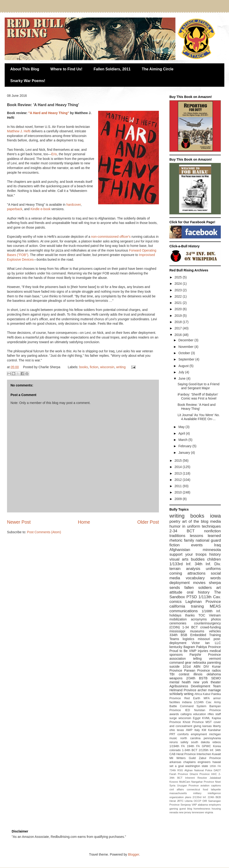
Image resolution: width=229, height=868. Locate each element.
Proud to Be (179, 651)
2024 (179, 284)
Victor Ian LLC (206, 643)
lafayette (216, 789)
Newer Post (19, 522)
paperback (15, 209)
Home (84, 522)
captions (216, 785)
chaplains (189, 762)
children (214, 559)
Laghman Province (203, 602)
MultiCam (185, 782)
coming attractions (187, 573)
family (189, 540)
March (183, 440)
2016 (179, 335)
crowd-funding (211, 627)
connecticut (193, 789)
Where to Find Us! (66, 69)
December (186, 340)
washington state (197, 766)
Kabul (207, 694)
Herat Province (186, 754)
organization (177, 797)
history (215, 554)
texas (180, 730)
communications (184, 611)
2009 (179, 499)
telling (197, 659)
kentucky (176, 647)
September (187, 359)
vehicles (215, 631)
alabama (203, 805)
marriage (214, 690)
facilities (175, 702)
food (205, 789)
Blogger (134, 854)
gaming (174, 809)
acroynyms (199, 619)
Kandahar (214, 730)
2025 (179, 277)
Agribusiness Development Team (195, 686)
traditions (177, 536)
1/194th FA (177, 746)
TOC (202, 615)
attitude (176, 592)
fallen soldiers (198, 588)
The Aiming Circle (158, 69)
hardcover (73, 205)
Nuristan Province (208, 710)
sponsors (176, 655)
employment (199, 734)
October (185, 353)
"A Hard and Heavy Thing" (49, 113)
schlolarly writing (181, 694)
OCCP (197, 801)
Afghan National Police (198, 770)
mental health (180, 682)
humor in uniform (185, 526)
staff (218, 714)
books (84, 367)
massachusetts (178, 793)
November (186, 347)
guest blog (186, 809)
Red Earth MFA (197, 698)
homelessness (202, 809)
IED (188, 710)
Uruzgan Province (188, 785)
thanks (190, 615)
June (182, 378)
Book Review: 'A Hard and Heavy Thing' (197, 407)
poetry (175, 521)
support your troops (188, 554)
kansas (207, 726)
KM (204, 730)
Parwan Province (197, 670)
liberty (217, 726)
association (178, 659)
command (177, 663)
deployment (180, 583)
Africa (198, 694)
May (182, 427)
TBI (172, 674)
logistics (188, 639)
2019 (179, 316)
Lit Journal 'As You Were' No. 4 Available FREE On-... (199, 417)
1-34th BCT (190, 750)
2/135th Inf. (206, 750)
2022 (179, 296)
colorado (175, 750)
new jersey (185, 812)
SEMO (216, 678)
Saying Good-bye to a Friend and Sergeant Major (199, 386)
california (177, 606)
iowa (215, 516)
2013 (179, 473)
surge (173, 718)
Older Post (148, 522)
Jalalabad (215, 778)
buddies (198, 559)
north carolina (190, 738)
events (197, 545)
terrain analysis (185, 569)
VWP (193, 651)
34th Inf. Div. (208, 564)
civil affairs (177, 789)
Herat (173, 801)
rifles (211, 714)
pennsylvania (212, 738)
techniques (211, 526)
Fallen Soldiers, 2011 (112, 69)
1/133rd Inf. (180, 564)
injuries (203, 651)
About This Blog (25, 69)
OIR (205, 801)
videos (217, 742)
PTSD (192, 597)
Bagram (189, 647)
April (182, 433)
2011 (179, 486)
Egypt (197, 718)
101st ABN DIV (196, 666)
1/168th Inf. (211, 611)
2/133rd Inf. (199, 797)
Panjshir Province (205, 655)
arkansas (175, 762)
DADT (217, 770)
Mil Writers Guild (182, 758)
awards (174, 714)
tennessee (198, 812)
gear (188, 663)
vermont (215, 659)
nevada (174, 812)
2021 (179, 303)
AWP (189, 730)
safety (184, 742)
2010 (179, 492)
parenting (214, 663)
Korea (217, 746)
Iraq (217, 545)
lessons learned (205, 536)
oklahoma (214, 674)
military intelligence (207, 793)
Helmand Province (183, 690)
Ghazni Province (200, 774)
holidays (175, 615)
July (182, 372)
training (197, 606)
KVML (206, 718)
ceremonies (178, 623)
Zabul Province (210, 758)
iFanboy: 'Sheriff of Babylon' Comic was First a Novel (198, 396)
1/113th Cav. (210, 597)
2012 (179, 480)
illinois (198, 674)
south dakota (200, 742)
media (215, 521)
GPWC (206, 746)
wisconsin (107, 367)
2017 (179, 328)
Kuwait (216, 754)
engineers (204, 762)
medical (215, 651)
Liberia (189, 801)
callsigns (186, 714)
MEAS (215, 606)
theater (216, 682)
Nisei (218, 782)
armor (217, 698)
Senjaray (186, 805)
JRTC (180, 801)
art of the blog (195, 521)
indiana (187, 702)
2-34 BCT (182, 531)
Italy (197, 730)
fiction (94, 367)
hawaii (217, 762)
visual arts (179, 559)
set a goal (177, 766)
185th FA (215, 766)
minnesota (212, 550)
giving (197, 726)
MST (209, 722)
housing (216, 809)
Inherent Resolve (196, 778)
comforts (183, 734)
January (185, 453)
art (218, 588)
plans (188, 797)
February (185, 446)
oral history (198, 592)
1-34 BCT (190, 627)
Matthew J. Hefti (19, 131)
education (200, 714)
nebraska (199, 663)
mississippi (177, 631)
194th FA (193, 746)
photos (216, 619)
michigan (215, 734)
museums (197, 631)
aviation (205, 785)
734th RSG (176, 770)
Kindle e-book (40, 209)
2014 (179, 467)
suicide (175, 666)
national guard (208, 540)
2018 (179, 322)
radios (216, 670)
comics (175, 602)
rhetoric (176, 540)
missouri (204, 639)
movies (199, 583)
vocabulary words (203, 578)
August (184, 366)
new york (201, 682)
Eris (54, 154)
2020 (179, 309)
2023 (179, 290)
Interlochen (204, 754)
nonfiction (212, 531)
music (173, 738)
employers (215, 805)
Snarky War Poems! (28, 81)
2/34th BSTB (197, 678)
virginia (209, 812)
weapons (176, 678)
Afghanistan (180, 550)
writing (121, 367)
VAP (194, 805)
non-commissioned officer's (111, 237)
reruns (174, 742)
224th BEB (214, 797)
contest (184, 674)
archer (202, 690)
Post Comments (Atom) (44, 532)
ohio (172, 730)
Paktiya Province (209, 647)
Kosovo (174, 782)
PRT (172, 734)
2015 (179, 461)
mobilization (178, 619)
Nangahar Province (203, 782)
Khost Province (193, 722)
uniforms (213, 569)
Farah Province (179, 774)
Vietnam (215, 615)
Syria (172, 785)
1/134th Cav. (203, 702)
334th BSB (178, 635)
